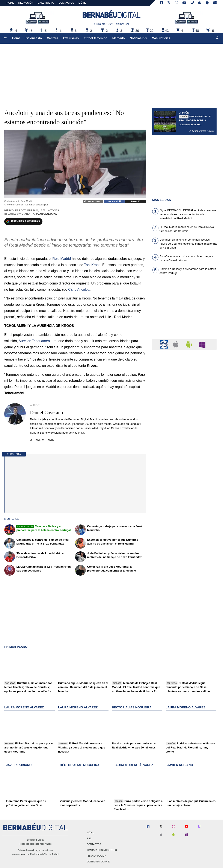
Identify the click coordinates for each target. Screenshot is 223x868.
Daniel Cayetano (19, 214)
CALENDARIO (46, 3)
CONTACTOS (66, 3)
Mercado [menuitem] (119, 38)
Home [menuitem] (16, 38)
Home (10, 3)
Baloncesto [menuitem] (34, 38)
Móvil (90, 833)
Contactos (94, 844)
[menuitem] (5, 38)
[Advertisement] (184, 310)
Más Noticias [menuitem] (161, 38)
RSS (89, 838)
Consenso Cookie (98, 862)
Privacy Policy (96, 856)
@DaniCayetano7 (45, 214)
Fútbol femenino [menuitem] (96, 38)
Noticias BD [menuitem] (138, 38)
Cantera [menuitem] (53, 38)
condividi (114, 201)
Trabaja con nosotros (102, 850)
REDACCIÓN (26, 3)
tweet (136, 201)
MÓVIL (82, 3)
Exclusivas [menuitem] (71, 38)
